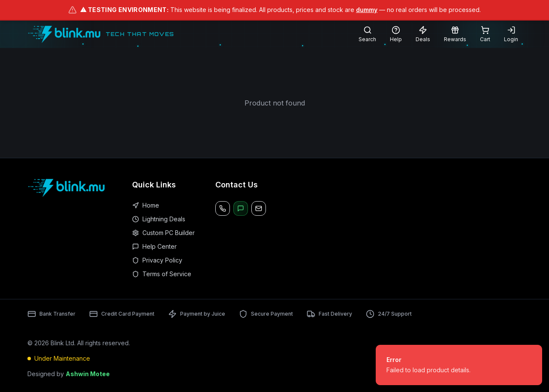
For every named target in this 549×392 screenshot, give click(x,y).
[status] (459, 365)
